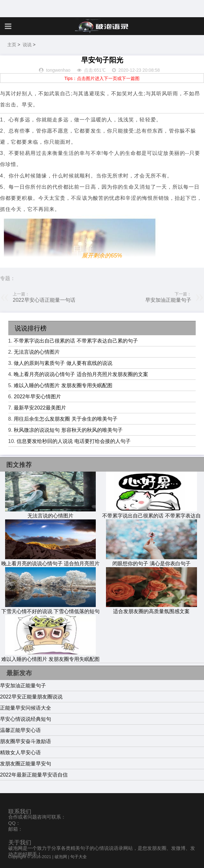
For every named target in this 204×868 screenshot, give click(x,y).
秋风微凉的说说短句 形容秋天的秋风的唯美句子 (68, 430)
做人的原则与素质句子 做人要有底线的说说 (63, 363)
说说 (27, 45)
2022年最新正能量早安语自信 (34, 775)
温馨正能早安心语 (20, 730)
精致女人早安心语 (20, 752)
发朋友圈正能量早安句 (26, 764)
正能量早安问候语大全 (26, 708)
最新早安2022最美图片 (40, 408)
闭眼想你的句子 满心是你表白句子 (151, 561)
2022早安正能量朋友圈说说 (31, 697)
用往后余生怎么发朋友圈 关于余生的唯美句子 (65, 419)
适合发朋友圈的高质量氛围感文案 (151, 608)
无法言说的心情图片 (37, 352)
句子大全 (79, 857)
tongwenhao (58, 70)
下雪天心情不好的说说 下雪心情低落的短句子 (50, 612)
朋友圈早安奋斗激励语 (26, 741)
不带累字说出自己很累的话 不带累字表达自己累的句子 (76, 341)
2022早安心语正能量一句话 (44, 300)
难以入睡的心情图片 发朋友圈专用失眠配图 (63, 385)
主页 (12, 45)
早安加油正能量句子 (168, 300)
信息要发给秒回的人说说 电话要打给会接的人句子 (73, 441)
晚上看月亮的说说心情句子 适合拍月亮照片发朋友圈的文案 (81, 374)
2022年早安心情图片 (37, 397)
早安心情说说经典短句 (26, 719)
